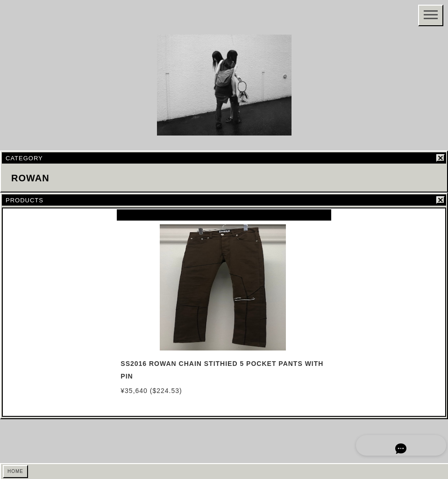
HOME (15, 471)
